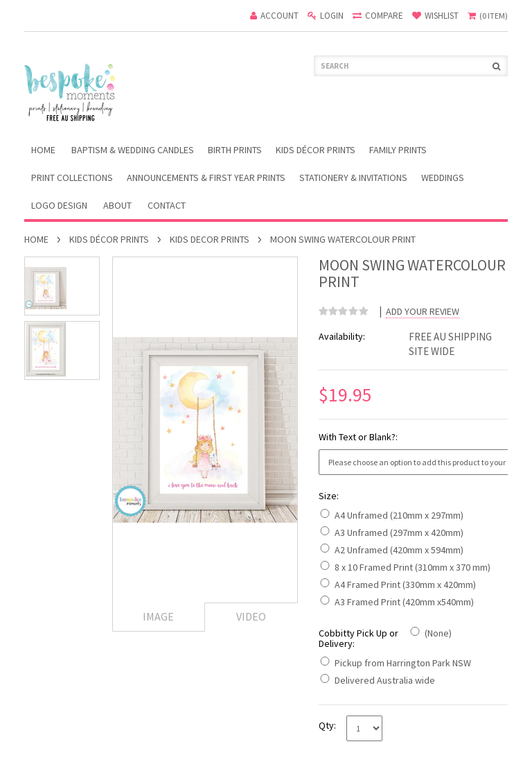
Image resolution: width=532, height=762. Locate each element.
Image (158, 616)
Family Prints (398, 150)
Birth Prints (235, 150)
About (117, 205)
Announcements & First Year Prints (206, 177)
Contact (167, 205)
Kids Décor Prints (316, 150)
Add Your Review (423, 312)
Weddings (443, 177)
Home (36, 239)
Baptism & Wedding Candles (133, 150)
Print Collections (72, 177)
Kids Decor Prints (210, 239)
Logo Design (59, 205)
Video (251, 616)
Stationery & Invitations (353, 177)
